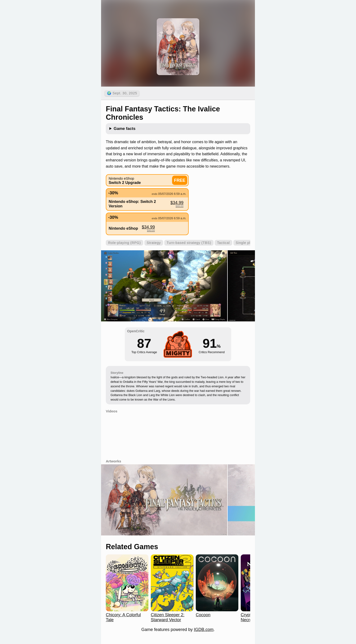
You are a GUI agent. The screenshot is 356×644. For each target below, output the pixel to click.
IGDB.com (204, 630)
